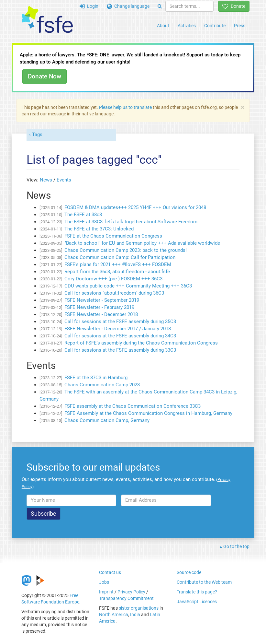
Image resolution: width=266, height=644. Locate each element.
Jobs (104, 582)
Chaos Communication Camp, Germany (107, 420)
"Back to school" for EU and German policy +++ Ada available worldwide (142, 243)
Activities (187, 26)
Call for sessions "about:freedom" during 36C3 (114, 293)
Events (64, 180)
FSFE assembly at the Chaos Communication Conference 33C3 (133, 406)
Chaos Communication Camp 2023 (102, 385)
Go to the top (236, 546)
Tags (37, 135)
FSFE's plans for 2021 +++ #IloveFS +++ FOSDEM (118, 264)
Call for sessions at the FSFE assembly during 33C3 (120, 350)
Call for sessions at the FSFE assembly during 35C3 (120, 322)
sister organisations (139, 608)
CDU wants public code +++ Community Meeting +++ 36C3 (128, 286)
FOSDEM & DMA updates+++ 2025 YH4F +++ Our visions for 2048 (135, 207)
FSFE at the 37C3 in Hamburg (96, 378)
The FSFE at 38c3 (83, 215)
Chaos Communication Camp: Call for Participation (120, 257)
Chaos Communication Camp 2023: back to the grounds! (126, 250)
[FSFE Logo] (47, 20)
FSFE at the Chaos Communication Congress (113, 236)
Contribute (215, 26)
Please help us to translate (125, 107)
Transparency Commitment (126, 598)
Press (240, 26)
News (46, 180)
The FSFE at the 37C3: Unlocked (99, 229)
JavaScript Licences (197, 602)
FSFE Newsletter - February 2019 (99, 307)
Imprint (106, 592)
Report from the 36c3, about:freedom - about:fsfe (117, 272)
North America (114, 615)
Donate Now (44, 76)
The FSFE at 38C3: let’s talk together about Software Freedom (131, 222)
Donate (234, 6)
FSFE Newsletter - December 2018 (101, 314)
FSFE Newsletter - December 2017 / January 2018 (118, 329)
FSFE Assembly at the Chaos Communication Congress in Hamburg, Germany (148, 413)
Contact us (110, 572)
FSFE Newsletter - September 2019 (102, 300)
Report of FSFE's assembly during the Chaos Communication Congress (141, 343)
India (135, 615)
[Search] (160, 6)
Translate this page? (197, 592)
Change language (128, 6)
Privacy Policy (131, 592)
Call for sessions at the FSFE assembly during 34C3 (120, 336)
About (163, 26)
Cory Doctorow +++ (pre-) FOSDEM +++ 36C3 (113, 279)
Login (89, 6)
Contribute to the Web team (204, 582)
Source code (189, 572)
